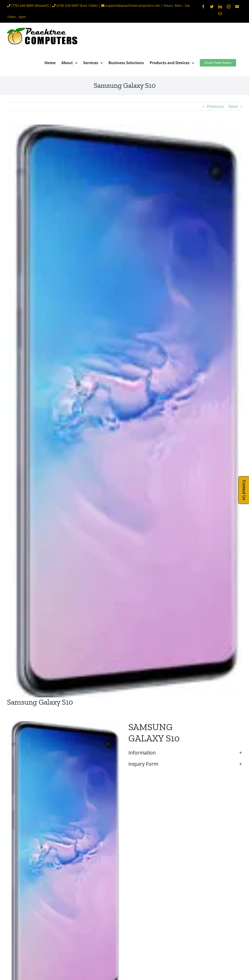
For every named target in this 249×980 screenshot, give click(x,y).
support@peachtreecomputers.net (133, 6)
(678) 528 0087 (68, 6)
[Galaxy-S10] (124, 411)
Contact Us (244, 490)
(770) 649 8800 (22, 6)
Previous (215, 106)
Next (233, 106)
